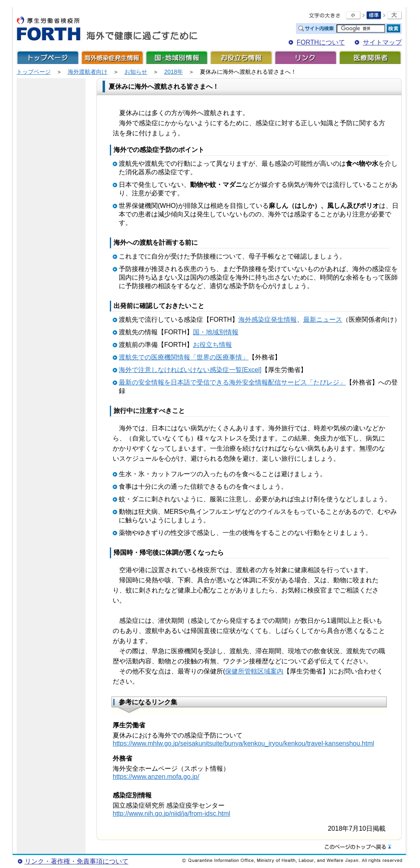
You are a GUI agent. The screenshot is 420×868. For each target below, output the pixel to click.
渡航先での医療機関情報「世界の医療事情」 (184, 357)
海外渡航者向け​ (88, 72)
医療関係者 (370, 57)
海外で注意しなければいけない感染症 (174, 370)
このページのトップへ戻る (358, 847)
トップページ (48, 57)
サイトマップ (382, 42)
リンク (306, 57)
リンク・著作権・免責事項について (77, 861)
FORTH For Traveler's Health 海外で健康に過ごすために (107, 29)
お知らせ (136, 72)
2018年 (174, 72)
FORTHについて (321, 42)
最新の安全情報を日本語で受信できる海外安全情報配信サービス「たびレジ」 (232, 382)
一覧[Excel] (245, 370)
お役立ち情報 (241, 57)
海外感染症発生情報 (112, 57)
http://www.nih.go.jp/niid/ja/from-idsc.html (171, 813)
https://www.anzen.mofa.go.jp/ (156, 777)
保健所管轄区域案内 (254, 671)
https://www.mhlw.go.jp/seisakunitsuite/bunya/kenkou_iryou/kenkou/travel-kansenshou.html (243, 743)
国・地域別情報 (177, 57)
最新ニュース (323, 320)
